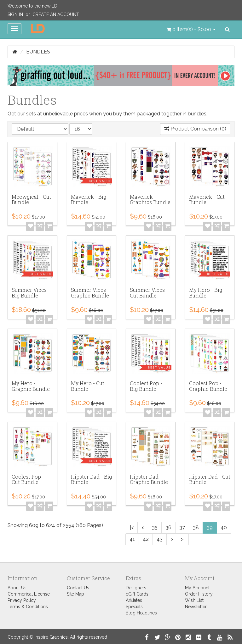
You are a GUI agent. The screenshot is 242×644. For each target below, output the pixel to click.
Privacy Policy (22, 600)
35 (155, 527)
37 (182, 527)
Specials (134, 607)
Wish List (194, 600)
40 (224, 527)
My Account (197, 588)
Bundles (38, 52)
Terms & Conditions (28, 607)
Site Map (75, 594)
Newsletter (196, 607)
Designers (136, 588)
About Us (17, 588)
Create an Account (56, 14)
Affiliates (134, 600)
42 (146, 539)
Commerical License (29, 594)
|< (132, 527)
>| (183, 539)
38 (196, 527)
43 (160, 539)
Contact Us (78, 588)
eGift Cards (137, 594)
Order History (199, 594)
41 (132, 539)
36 (168, 527)
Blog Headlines (141, 613)
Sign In (15, 14)
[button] (191, 30)
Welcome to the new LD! (33, 6)
